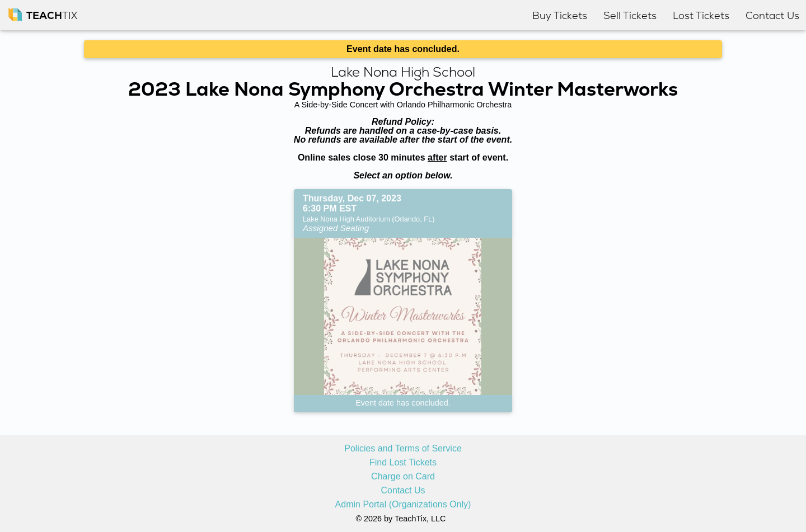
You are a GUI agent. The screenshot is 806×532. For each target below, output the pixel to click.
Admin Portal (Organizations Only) (403, 505)
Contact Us (403, 491)
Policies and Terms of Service (403, 449)
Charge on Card (403, 477)
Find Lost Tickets (403, 463)
